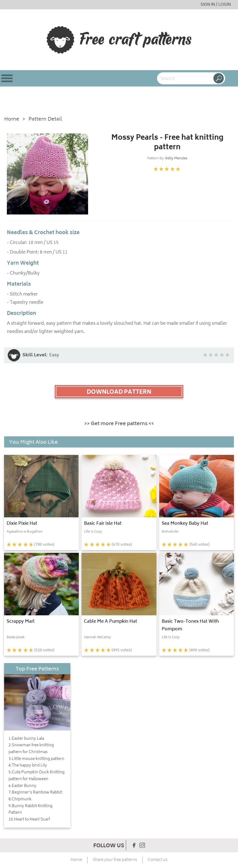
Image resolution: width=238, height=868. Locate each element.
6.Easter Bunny (22, 786)
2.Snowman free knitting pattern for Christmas (31, 749)
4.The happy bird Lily (28, 766)
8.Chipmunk (20, 800)
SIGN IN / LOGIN (216, 5)
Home (12, 120)
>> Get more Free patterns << (119, 424)
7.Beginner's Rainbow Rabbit (35, 793)
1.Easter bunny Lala (26, 739)
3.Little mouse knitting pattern (36, 759)
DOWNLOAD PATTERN (119, 392)
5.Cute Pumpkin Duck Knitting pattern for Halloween (37, 776)
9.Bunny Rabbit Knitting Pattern (31, 810)
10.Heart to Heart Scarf (29, 820)
